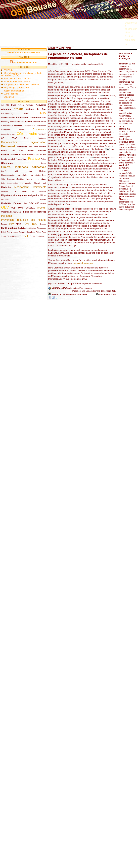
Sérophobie (42, 228)
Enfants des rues (12, 150)
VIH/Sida (9, 70)
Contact (129, 36)
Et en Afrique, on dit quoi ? (17, 81)
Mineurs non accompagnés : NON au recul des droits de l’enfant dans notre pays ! (127, 204)
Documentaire (22, 146)
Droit (30, 146)
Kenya (29, 179)
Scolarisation (23, 228)
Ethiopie (22, 154)
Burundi (43, 122)
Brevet (29, 121)
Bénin (4, 122)
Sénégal (33, 228)
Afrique (18, 109)
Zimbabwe (41, 236)
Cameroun (6, 126)
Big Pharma (11, 122)
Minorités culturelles (24, 199)
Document (8, 146)
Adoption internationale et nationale (21, 85)
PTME (18, 224)
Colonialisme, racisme (13, 130)
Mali (44, 183)
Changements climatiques (35, 126)
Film (44, 154)
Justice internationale (14, 91)
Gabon (43, 159)
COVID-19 (9, 97)
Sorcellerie (31, 232)
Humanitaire (35, 175)
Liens (128, 33)
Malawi (37, 183)
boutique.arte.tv (73, 283)
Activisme (41, 105)
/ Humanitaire (76, 64)
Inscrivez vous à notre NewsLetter (24, 53)
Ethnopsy (31, 154)
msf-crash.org (84, 276)
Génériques (7, 163)
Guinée (4, 171)
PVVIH (27, 224)
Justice (20, 179)
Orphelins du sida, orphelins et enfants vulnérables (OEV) (22, 74)
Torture (4, 236)
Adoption (6, 109)
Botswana (20, 122)
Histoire (43, 171)
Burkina (36, 122)
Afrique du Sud (36, 109)
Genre (44, 163)
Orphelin (42, 208)
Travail (10, 236)
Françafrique (21, 159)
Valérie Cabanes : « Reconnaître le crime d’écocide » (127, 160)
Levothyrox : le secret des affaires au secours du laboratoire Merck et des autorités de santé (127, 104)
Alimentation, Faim (15, 114)
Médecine (6, 187)
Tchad (39, 232)
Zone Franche (11, 94)
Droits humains (40, 146)
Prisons (4, 224)
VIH (27, 236)
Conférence (39, 129)
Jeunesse (11, 179)
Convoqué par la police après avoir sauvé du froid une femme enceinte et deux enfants (127, 147)
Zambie (33, 236)
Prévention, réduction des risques (24, 220)
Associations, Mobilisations (17, 78)
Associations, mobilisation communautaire (24, 117)
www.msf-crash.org (83, 263)
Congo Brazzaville (9, 134)
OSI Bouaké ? (130, 18)
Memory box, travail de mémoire (24, 191)
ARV (43, 113)
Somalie (22, 232)
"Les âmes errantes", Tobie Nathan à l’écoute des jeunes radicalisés (127, 176)
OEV (5, 207)
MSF (37, 203)
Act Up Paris (8, 105)
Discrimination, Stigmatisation (24, 142)
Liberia (36, 179)
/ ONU (66, 64)
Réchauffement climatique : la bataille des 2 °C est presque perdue (128, 190)
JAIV (3, 179)
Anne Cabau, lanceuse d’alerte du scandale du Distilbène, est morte (127, 121)
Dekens (28, 138)
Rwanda (43, 224)
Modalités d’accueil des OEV (17, 203)
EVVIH (39, 154)
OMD (13, 208)
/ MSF (60, 64)
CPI (3, 138)
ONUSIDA (30, 208)
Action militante (26, 105)
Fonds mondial (8, 159)
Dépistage (42, 138)
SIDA (3, 232)
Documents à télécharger (131, 26)
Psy (12, 224)
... (126, 44)
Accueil (52, 48)
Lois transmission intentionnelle (16, 183)
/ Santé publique (89, 64)
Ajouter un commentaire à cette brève (69, 295)
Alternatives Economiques (80, 288)
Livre (43, 179)
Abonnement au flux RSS (25, 62)
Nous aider (131, 40)
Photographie (16, 212)
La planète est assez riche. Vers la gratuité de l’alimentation (128, 89)
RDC (35, 224)
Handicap (29, 171)
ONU (20, 208)
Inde (44, 175)
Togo (44, 232)
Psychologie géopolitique (17, 88)
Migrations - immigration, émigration (20, 195)
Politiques (7, 216)
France (34, 158)
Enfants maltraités (37, 150)
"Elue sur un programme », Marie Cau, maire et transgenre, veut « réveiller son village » (128, 73)
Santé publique (9, 228)
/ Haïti (100, 64)
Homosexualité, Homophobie (15, 175)
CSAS (14, 138)
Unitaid (16, 236)
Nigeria (43, 203)
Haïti (16, 171)
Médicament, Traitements (30, 187)
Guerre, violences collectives (24, 167)
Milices (43, 195)
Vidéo (22, 236)
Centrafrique (17, 126)
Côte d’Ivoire (27, 134)
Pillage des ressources (34, 212)
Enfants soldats (10, 154)
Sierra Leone (12, 232)
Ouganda (5, 212)
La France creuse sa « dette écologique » (127, 134)
